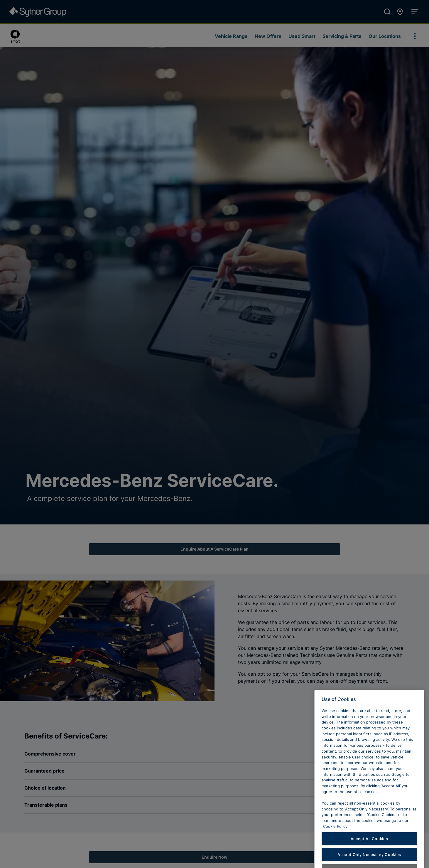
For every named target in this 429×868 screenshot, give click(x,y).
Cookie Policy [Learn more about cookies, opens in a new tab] (335, 837)
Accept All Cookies (369, 850)
